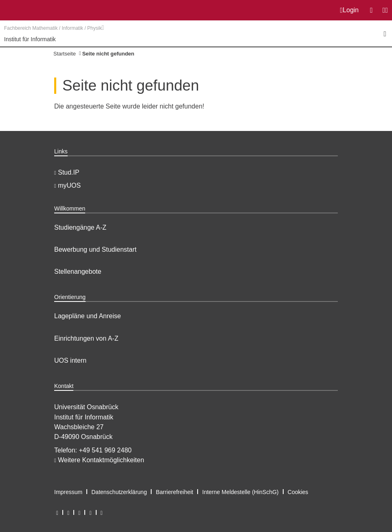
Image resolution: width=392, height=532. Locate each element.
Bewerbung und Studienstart (95, 249)
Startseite (65, 54)
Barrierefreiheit (174, 492)
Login (350, 10)
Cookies (298, 492)
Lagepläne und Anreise (88, 316)
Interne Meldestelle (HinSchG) (240, 492)
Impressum (68, 492)
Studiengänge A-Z (80, 227)
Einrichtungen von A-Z (86, 338)
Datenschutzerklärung (119, 492)
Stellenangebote (78, 272)
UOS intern (70, 360)
